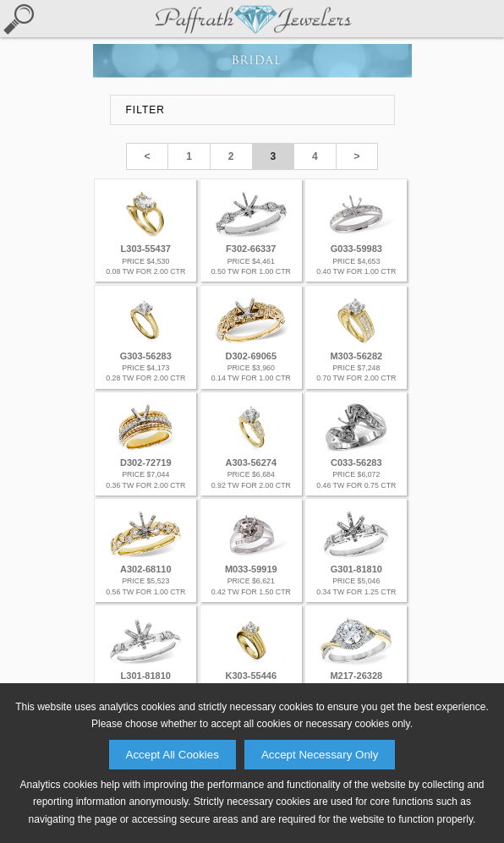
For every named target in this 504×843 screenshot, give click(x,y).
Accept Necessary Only (320, 755)
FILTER (145, 110)
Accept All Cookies (173, 755)
